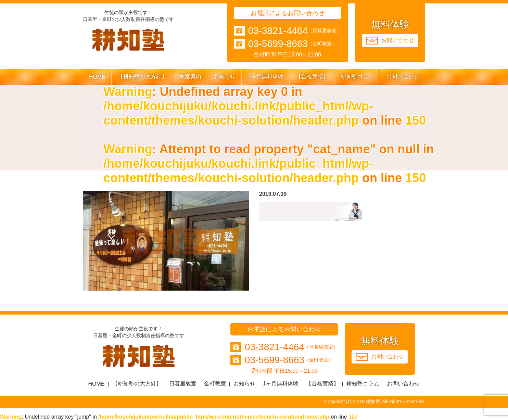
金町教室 (215, 384)
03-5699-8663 (278, 44)
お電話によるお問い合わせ (288, 13)
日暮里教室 (183, 384)
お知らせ (225, 77)
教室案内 (190, 77)
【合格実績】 (312, 77)
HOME (97, 77)
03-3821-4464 (278, 31)
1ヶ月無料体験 (266, 77)
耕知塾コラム (357, 77)
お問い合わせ (403, 77)
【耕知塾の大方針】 (142, 77)
